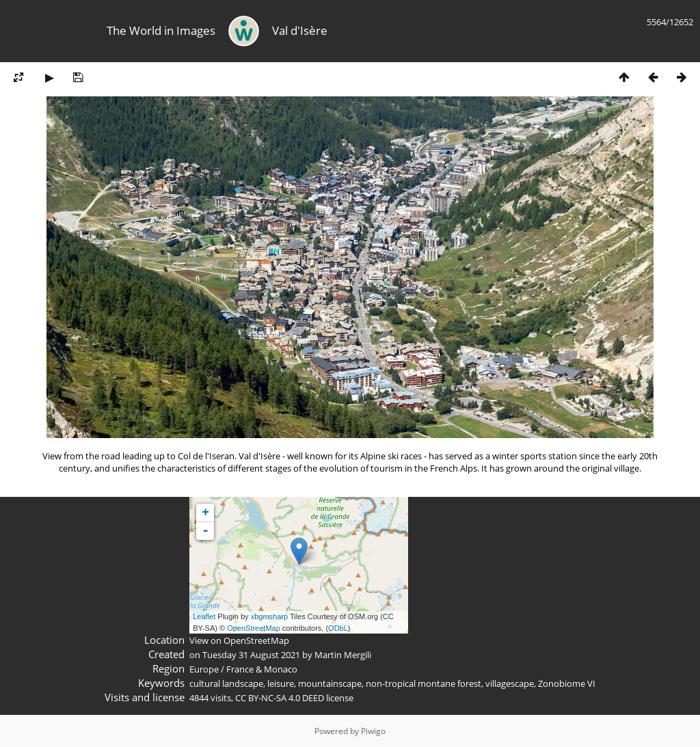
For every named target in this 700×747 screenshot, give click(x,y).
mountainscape (330, 683)
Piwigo (373, 731)
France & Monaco (262, 669)
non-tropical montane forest (423, 683)
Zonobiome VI (567, 683)
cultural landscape (226, 683)
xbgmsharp (269, 616)
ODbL (338, 628)
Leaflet (204, 616)
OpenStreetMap (254, 628)
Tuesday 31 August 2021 (251, 655)
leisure (281, 683)
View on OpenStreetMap (239, 640)
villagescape (510, 683)
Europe (204, 669)
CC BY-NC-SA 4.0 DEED (280, 698)
